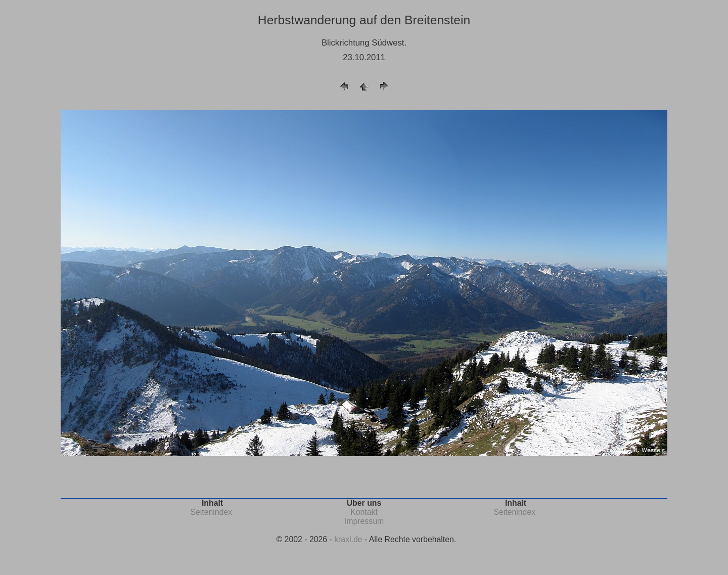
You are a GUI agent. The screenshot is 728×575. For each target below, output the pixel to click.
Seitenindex (211, 512)
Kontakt (364, 512)
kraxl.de (348, 539)
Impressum (364, 521)
